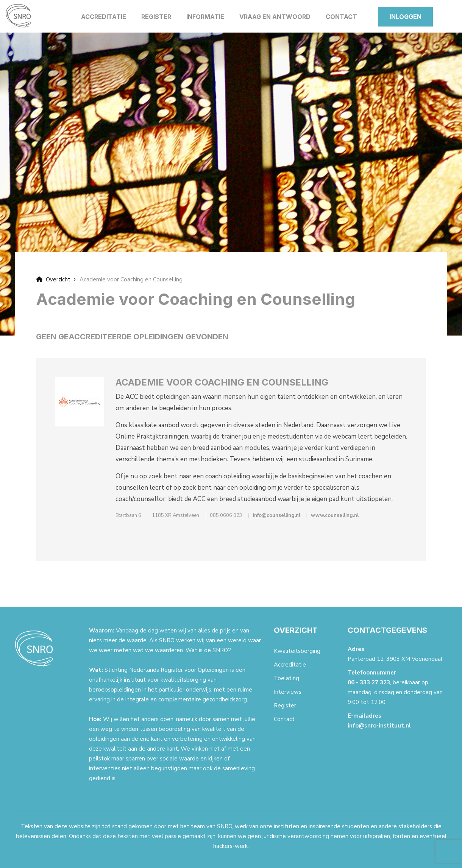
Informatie (205, 17)
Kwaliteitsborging (297, 651)
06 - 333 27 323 (369, 682)
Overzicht (53, 279)
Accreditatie (104, 17)
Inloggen (406, 17)
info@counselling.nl (277, 515)
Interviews (288, 692)
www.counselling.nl (335, 515)
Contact (341, 17)
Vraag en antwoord (275, 17)
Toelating (286, 678)
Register (156, 17)
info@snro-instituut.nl (379, 726)
